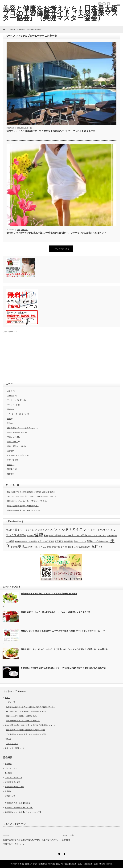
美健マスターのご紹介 (16, 432)
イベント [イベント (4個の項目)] (21, 530)
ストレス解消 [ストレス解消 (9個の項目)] (63, 530)
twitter (104, 4)
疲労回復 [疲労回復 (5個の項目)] (59, 541)
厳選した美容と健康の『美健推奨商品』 (23, 506)
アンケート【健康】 (15, 400)
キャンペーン (12, 405)
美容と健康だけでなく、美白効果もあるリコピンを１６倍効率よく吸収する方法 (56, 612)
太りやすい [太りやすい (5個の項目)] (77, 535)
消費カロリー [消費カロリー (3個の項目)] (27, 541)
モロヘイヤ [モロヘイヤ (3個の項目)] (95, 530)
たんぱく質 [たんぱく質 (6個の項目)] (11, 530)
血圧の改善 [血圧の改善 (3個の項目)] (78, 547)
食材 (9, 474)
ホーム (7, 698)
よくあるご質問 (12, 744)
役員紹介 (8, 791)
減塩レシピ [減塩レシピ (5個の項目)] (43, 541)
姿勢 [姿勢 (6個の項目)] (85, 535)
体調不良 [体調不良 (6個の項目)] (22, 535)
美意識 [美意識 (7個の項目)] (14, 547)
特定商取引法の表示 (13, 782)
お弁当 (10, 391)
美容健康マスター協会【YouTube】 (19, 808)
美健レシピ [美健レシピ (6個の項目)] (92, 541)
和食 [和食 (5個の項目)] (46, 535)
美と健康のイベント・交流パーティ (21, 428)
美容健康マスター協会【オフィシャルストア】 (23, 812)
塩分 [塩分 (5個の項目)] (59, 535)
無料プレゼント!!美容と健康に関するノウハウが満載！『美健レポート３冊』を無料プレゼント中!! (64, 631)
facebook (108, 4)
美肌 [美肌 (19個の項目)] (21, 547)
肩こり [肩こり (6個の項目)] (64, 547)
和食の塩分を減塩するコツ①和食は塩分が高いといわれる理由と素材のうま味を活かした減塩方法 (63, 668)
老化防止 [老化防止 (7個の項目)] (30, 547)
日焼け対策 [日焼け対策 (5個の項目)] (92, 535)
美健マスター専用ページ (14, 748)
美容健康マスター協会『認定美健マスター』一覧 (25, 730)
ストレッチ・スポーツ (17, 414)
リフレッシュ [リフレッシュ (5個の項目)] (106, 530)
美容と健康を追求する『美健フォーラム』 (24, 510)
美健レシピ (12, 437)
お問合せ (8, 739)
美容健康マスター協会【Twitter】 (18, 803)
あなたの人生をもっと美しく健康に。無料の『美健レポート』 (32, 496)
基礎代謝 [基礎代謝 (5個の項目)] (53, 535)
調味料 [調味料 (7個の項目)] (87, 547)
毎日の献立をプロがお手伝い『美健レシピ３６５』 (27, 501)
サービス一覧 (10, 702)
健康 (19, 128)
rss (100, 4)
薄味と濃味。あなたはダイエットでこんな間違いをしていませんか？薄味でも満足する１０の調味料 (64, 649)
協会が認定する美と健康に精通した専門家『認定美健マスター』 (33, 492)
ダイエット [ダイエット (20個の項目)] (81, 529)
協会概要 (8, 764)
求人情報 (8, 773)
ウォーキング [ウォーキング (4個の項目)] (31, 530)
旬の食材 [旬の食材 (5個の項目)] (102, 535)
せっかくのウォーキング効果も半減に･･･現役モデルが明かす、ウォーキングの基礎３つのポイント (56, 233)
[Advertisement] (61, 355)
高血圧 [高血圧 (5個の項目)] (102, 547)
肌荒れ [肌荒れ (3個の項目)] (49, 547)
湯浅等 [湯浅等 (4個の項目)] (51, 541)
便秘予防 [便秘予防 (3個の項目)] (30, 536)
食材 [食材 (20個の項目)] (94, 547)
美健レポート (12, 442)
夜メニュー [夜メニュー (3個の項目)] (66, 536)
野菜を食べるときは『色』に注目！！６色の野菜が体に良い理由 (49, 594)
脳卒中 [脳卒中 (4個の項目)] (71, 547)
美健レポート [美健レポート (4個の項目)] (104, 541)
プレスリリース (11, 768)
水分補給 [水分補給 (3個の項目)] (18, 541)
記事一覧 (29, 128)
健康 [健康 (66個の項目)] (39, 535)
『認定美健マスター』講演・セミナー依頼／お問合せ (27, 734)
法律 (9, 423)
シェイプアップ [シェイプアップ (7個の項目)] (46, 530)
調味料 (10, 465)
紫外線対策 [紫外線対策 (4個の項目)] (68, 541)
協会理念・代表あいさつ (14, 787)
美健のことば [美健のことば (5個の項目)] (80, 541)
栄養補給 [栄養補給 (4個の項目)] (111, 536)
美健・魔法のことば (15, 446)
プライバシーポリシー (13, 778)
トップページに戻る (61, 249)
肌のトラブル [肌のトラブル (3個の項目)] (41, 547)
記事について (10, 796)
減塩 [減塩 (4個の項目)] (35, 541)
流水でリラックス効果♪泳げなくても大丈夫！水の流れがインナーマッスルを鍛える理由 (51, 131)
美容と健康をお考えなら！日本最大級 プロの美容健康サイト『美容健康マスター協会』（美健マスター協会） (59, 864)
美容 (23, 128)
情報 (9, 419)
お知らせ (11, 395)
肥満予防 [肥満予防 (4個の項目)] (56, 547)
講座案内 (11, 469)
